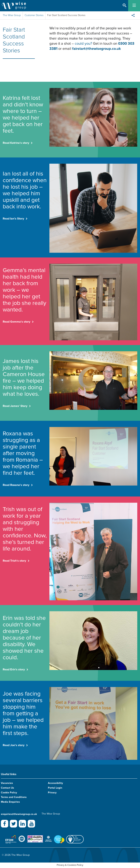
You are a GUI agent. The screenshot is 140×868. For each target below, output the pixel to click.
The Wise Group (12, 15)
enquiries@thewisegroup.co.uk (19, 814)
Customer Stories (34, 15)
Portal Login (55, 788)
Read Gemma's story (16, 322)
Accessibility (55, 783)
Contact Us (7, 788)
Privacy (52, 793)
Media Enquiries (10, 802)
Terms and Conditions (14, 797)
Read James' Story (15, 406)
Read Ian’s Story (13, 219)
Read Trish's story (14, 561)
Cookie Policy (9, 793)
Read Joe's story (14, 745)
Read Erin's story (14, 669)
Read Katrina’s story (16, 143)
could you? (84, 44)
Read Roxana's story (16, 485)
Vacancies (7, 783)
